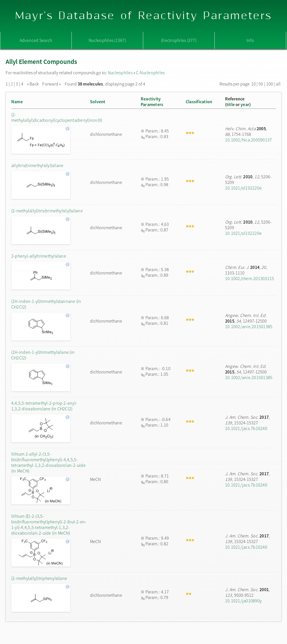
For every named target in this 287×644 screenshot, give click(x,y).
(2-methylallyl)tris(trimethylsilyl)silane (47, 211)
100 (270, 84)
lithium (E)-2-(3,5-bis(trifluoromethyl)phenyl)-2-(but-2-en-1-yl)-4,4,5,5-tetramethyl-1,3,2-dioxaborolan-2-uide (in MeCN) (49, 524)
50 (261, 84)
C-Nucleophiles (150, 73)
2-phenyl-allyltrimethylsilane (39, 256)
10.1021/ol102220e (243, 188)
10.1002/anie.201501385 (249, 326)
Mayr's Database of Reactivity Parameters (144, 16)
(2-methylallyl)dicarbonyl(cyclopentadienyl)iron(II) (49, 117)
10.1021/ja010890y (243, 601)
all (278, 84)
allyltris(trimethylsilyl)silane (37, 165)
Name (17, 102)
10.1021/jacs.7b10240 (246, 428)
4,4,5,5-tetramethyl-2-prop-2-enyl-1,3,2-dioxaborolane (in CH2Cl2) (44, 406)
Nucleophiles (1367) (107, 40)
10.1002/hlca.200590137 (248, 140)
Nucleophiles (120, 73)
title (231, 104)
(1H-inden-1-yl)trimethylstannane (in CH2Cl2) (46, 304)
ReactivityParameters (152, 102)
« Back (33, 84)
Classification (199, 102)
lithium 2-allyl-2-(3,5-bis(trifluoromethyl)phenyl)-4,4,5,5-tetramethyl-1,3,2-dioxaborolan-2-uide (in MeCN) (48, 462)
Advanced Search (36, 40)
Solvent (98, 102)
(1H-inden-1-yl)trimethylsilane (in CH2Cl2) (43, 355)
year (245, 104)
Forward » (51, 84)
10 (254, 84)
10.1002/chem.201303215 (250, 278)
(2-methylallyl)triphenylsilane (39, 578)
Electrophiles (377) (179, 40)
